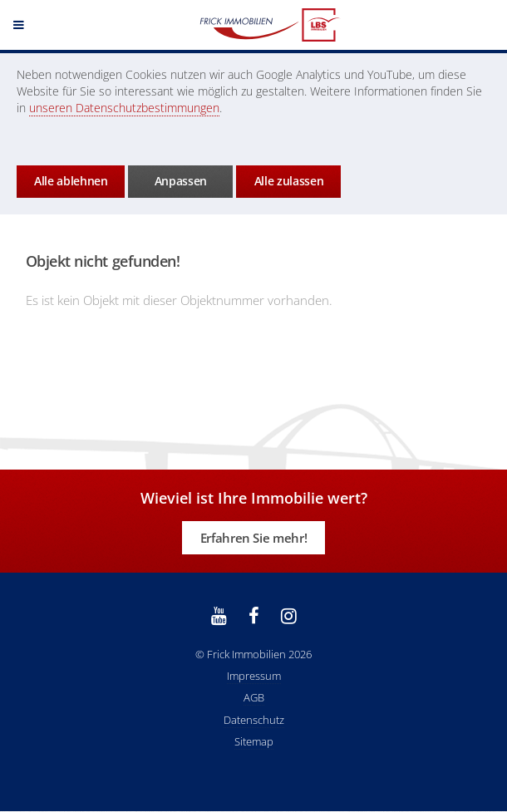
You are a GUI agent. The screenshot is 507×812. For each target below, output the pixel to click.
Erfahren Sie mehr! (253, 538)
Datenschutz (254, 720)
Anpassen (181, 181)
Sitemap (254, 741)
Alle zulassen (289, 181)
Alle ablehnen (71, 181)
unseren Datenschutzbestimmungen (124, 108)
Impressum (254, 676)
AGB (254, 697)
